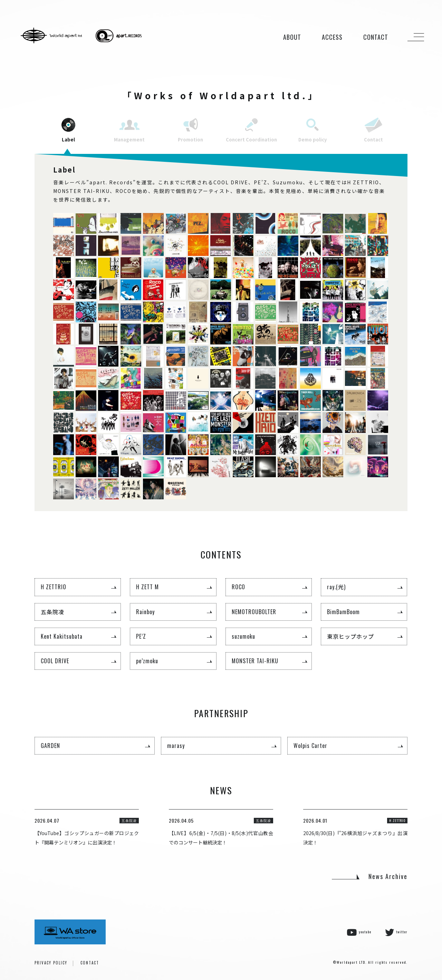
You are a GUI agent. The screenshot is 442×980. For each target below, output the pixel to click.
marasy (176, 746)
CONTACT (376, 37)
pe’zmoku (147, 661)
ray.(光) (336, 587)
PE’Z (141, 636)
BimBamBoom (343, 612)
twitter (396, 932)
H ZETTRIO (54, 587)
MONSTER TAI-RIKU (255, 661)
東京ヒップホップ (350, 636)
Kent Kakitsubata (62, 636)
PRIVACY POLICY (51, 963)
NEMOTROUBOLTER (254, 612)
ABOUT (292, 37)
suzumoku (243, 636)
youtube (359, 932)
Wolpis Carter (310, 746)
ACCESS (332, 37)
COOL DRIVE (55, 661)
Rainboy (145, 612)
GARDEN (50, 746)
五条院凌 (52, 612)
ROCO (238, 587)
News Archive (388, 876)
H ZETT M (147, 587)
